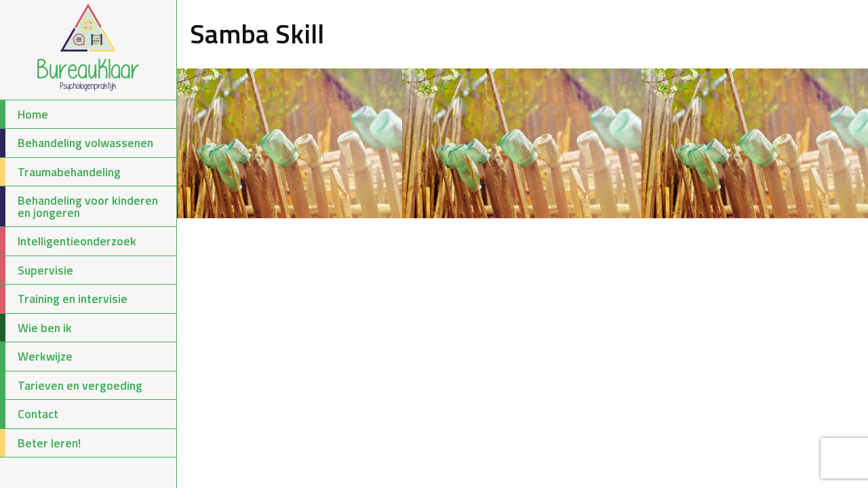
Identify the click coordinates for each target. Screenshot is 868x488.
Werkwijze (36, 357)
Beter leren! (40, 443)
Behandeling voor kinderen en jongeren (79, 206)
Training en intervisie (64, 299)
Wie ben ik (36, 328)
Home (24, 115)
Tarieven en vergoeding (71, 386)
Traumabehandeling (60, 172)
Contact (29, 414)
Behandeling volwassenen (77, 143)
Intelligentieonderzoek (68, 241)
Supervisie (37, 270)
